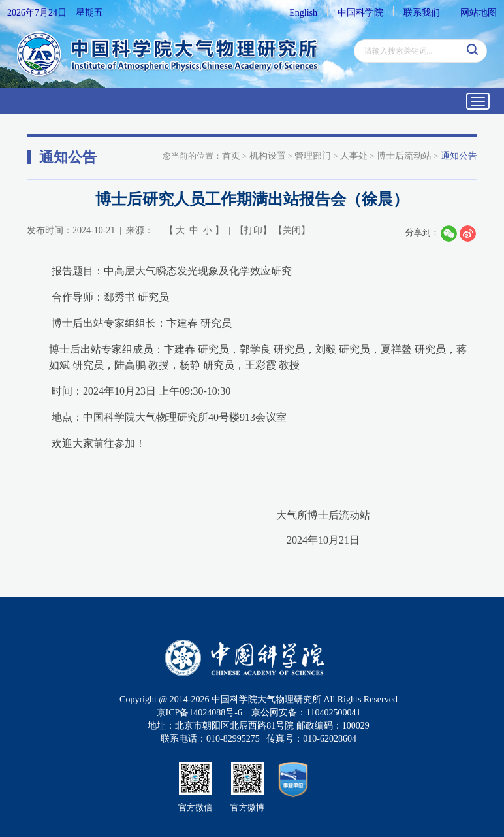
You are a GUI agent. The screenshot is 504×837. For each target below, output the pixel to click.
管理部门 (313, 156)
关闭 (292, 230)
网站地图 (479, 13)
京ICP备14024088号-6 (199, 713)
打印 (253, 230)
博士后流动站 (404, 156)
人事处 (354, 156)
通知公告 (459, 156)
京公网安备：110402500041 (306, 713)
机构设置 (268, 156)
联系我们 (422, 13)
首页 (231, 156)
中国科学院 (360, 13)
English (303, 13)
